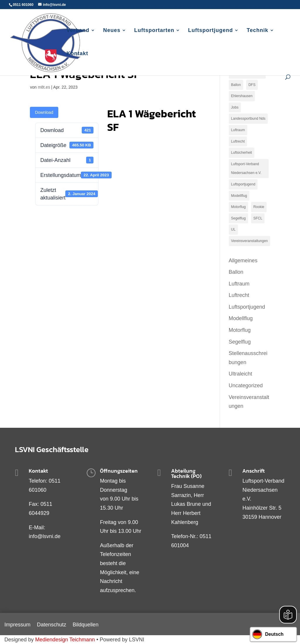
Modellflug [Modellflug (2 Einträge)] (239, 196)
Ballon (236, 272)
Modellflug (241, 318)
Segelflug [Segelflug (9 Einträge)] (238, 218)
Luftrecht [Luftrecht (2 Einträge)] (238, 141)
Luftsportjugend (210, 31)
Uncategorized (246, 386)
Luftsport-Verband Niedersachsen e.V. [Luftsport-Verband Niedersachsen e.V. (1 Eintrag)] (246, 169)
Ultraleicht (241, 374)
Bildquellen (86, 625)
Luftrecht (239, 295)
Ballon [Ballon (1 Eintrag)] (236, 85)
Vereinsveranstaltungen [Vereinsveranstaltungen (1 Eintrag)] (249, 241)
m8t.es (44, 87)
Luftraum (239, 284)
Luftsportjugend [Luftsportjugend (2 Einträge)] (243, 184)
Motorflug (240, 330)
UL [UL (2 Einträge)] (233, 229)
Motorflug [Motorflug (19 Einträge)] (238, 207)
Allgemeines (243, 261)
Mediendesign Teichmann (65, 640)
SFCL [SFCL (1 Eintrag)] (258, 218)
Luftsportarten (154, 31)
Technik (258, 31)
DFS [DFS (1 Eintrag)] (252, 85)
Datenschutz (52, 625)
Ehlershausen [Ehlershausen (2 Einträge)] (242, 96)
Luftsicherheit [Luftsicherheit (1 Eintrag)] (242, 153)
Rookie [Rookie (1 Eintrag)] (259, 207)
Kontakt (77, 54)
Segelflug (240, 342)
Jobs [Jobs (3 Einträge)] (235, 107)
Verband (78, 31)
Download (44, 112)
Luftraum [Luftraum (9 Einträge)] (238, 130)
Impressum (17, 625)
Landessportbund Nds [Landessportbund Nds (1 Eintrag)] (248, 119)
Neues (112, 31)
